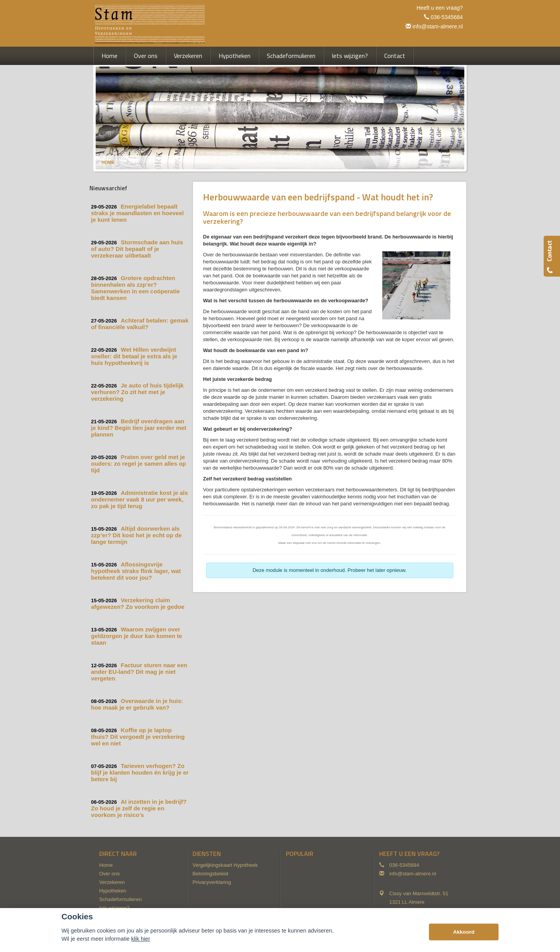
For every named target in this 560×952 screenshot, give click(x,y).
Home (108, 162)
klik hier (141, 939)
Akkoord (464, 932)
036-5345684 (447, 17)
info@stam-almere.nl (438, 26)
